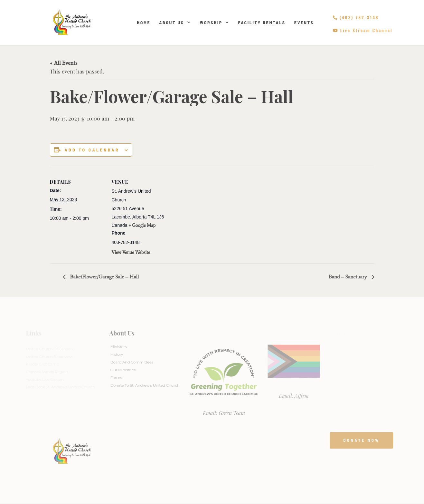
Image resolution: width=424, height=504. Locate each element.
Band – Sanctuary (349, 277)
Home (144, 22)
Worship (214, 23)
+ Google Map (142, 225)
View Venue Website (131, 252)
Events (304, 22)
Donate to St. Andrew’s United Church (145, 385)
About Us (175, 23)
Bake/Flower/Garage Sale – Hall (104, 277)
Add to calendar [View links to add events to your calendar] (92, 150)
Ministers (118, 347)
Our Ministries (123, 370)
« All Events (64, 63)
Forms (116, 378)
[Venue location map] (207, 212)
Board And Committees (132, 362)
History (116, 354)
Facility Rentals (262, 22)
